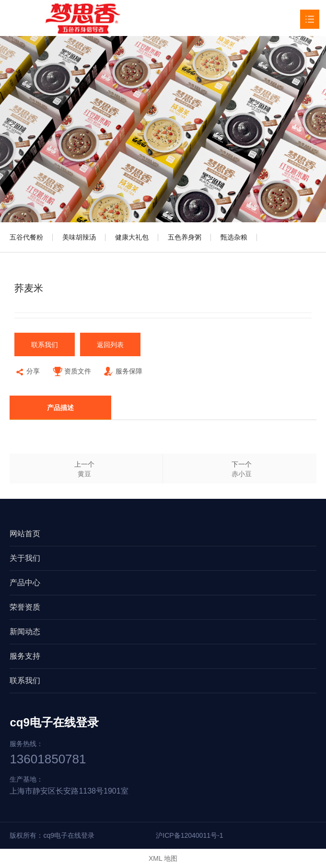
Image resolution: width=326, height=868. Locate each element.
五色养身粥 (185, 237)
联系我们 (45, 345)
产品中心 (25, 583)
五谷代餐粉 (26, 237)
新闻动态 (25, 632)
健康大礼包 (132, 237)
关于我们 (25, 558)
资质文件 (72, 372)
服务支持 (25, 656)
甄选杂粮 (234, 237)
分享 (27, 372)
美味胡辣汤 (79, 237)
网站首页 (25, 534)
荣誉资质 (25, 607)
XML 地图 (163, 858)
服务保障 (123, 372)
